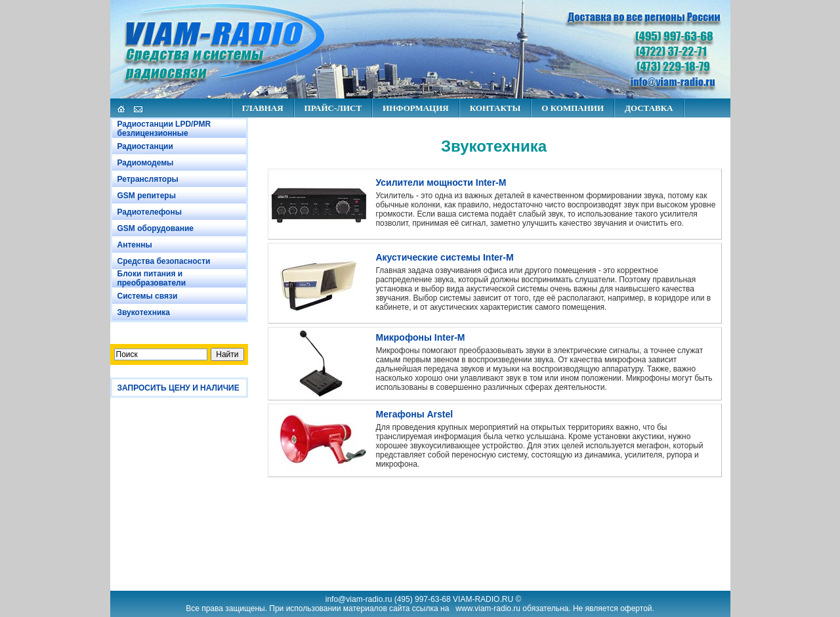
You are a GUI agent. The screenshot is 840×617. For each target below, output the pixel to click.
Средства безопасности (164, 261)
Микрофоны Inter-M (421, 337)
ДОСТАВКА (649, 108)
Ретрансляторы (148, 179)
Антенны (135, 245)
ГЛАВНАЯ (263, 108)
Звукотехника (144, 312)
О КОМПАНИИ (573, 108)
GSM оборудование (156, 228)
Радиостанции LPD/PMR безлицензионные (164, 129)
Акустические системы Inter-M (445, 257)
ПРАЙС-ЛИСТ (333, 108)
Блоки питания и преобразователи (152, 278)
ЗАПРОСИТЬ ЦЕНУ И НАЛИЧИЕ (178, 388)
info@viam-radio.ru (359, 599)
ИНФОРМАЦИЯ (416, 108)
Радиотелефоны (150, 212)
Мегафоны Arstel (415, 414)
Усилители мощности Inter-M (441, 182)
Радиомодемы (146, 163)
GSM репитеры (147, 196)
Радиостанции (145, 146)
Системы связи (148, 296)
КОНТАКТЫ (495, 108)
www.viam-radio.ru (488, 608)
